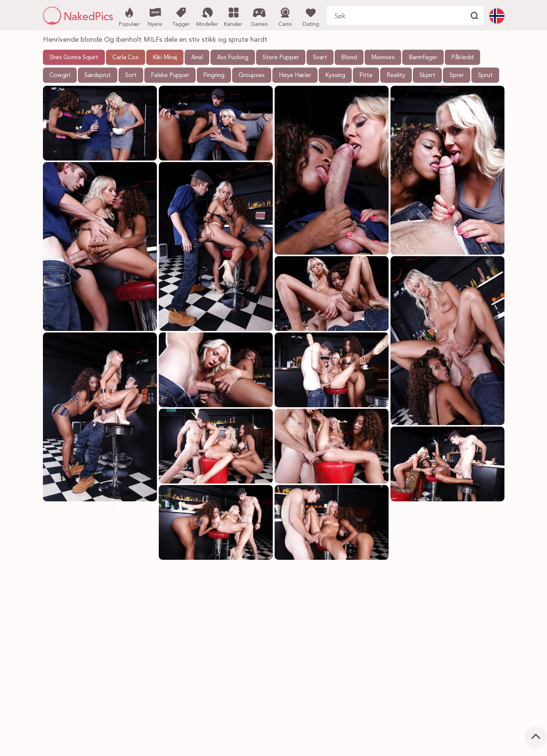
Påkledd (462, 58)
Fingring (214, 76)
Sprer (457, 76)
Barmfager (423, 58)
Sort (131, 76)
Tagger (181, 16)
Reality (396, 76)
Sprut (485, 76)
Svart (320, 58)
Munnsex (383, 58)
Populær (129, 16)
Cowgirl (60, 76)
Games (259, 16)
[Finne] (474, 16)
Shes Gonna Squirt (74, 58)
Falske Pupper (170, 76)
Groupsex (252, 76)
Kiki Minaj (165, 58)
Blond (349, 58)
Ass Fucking (233, 58)
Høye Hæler (295, 76)
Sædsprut (98, 76)
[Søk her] (396, 16)
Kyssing (335, 76)
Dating (311, 16)
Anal (197, 58)
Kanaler (233, 16)
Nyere (155, 16)
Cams (285, 16)
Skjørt (427, 76)
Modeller (207, 16)
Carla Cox (126, 58)
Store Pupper (281, 58)
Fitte (366, 76)
